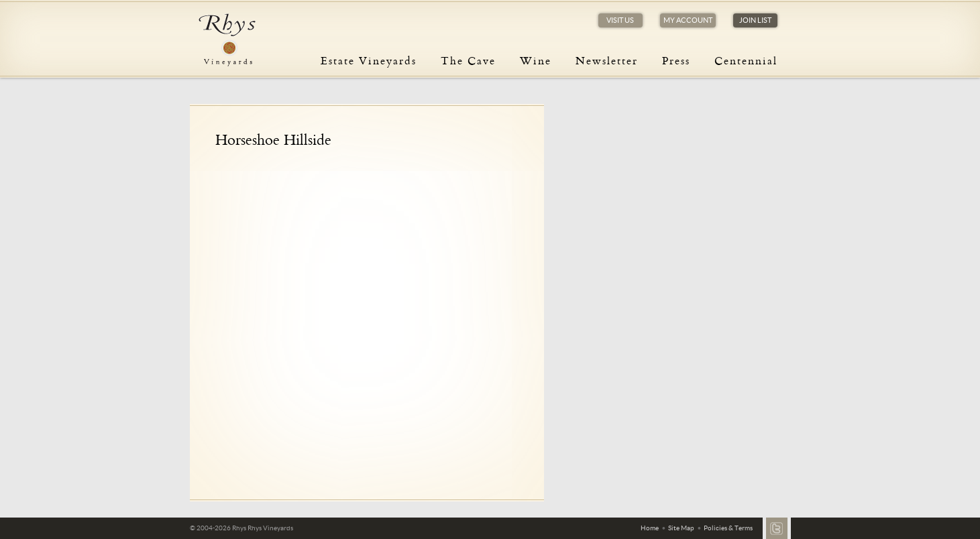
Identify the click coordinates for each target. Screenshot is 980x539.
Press (676, 60)
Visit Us (620, 20)
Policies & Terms (728, 528)
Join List (755, 20)
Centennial (746, 60)
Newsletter (607, 60)
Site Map (681, 528)
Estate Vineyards (369, 60)
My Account (688, 20)
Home (650, 528)
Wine (536, 60)
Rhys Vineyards (227, 40)
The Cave (468, 60)
